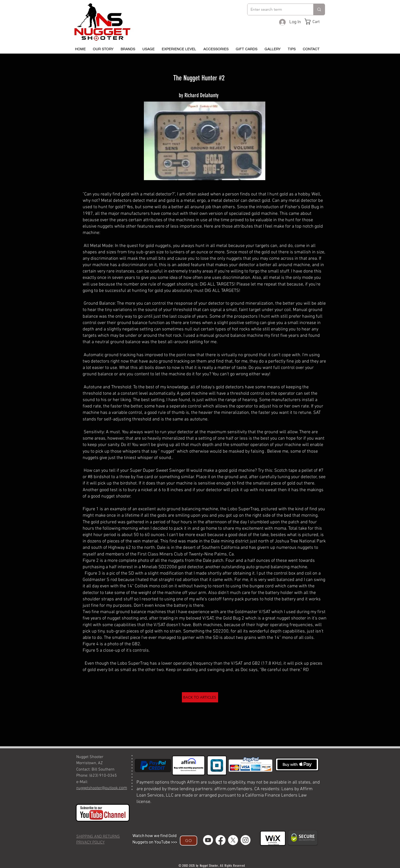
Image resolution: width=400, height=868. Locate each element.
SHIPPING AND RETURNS (98, 837)
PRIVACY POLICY (90, 842)
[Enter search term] (277, 9)
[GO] (189, 841)
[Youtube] (208, 840)
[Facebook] (221, 840)
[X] (233, 840)
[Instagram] (246, 840)
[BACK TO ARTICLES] (200, 697)
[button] (316, 22)
